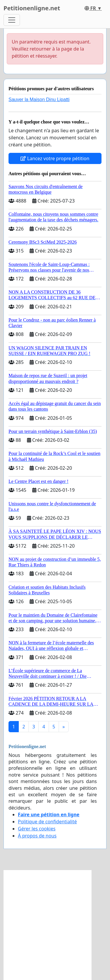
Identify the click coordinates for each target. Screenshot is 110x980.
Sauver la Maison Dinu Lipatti (39, 99)
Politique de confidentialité (47, 822)
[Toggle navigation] (12, 20)
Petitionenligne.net (32, 8)
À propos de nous (37, 836)
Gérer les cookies (37, 829)
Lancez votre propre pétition (55, 158)
